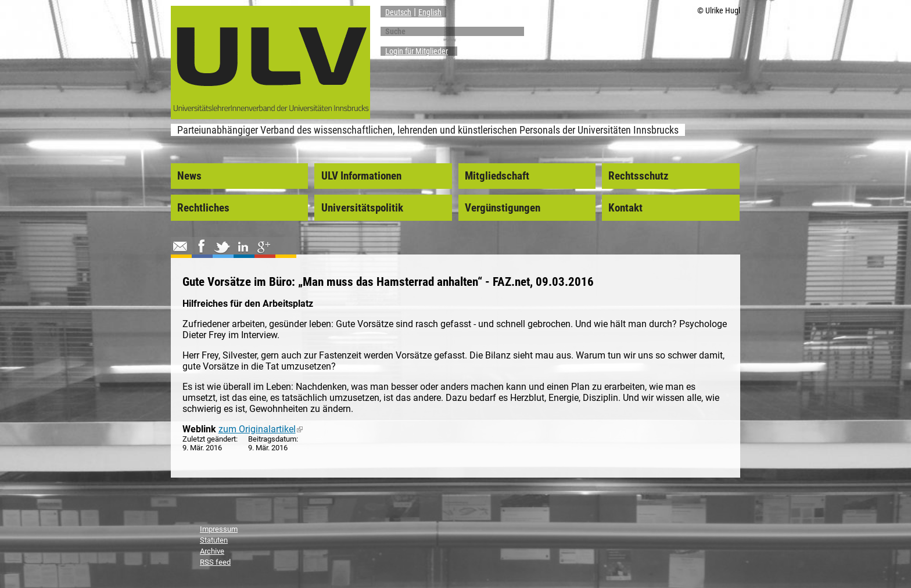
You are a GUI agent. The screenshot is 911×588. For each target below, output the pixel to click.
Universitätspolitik (362, 208)
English (430, 12)
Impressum (219, 529)
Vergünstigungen (503, 208)
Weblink (199, 429)
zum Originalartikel (261, 429)
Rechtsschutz (639, 176)
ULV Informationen (361, 176)
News (189, 176)
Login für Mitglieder (417, 51)
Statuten (214, 540)
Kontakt (625, 208)
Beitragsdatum (272, 439)
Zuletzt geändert (209, 439)
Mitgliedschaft (497, 176)
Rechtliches (203, 208)
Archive (212, 551)
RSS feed (215, 562)
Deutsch (398, 12)
